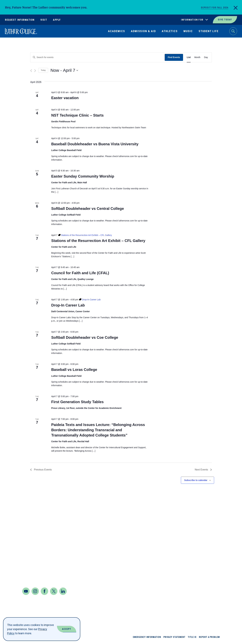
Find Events (174, 57)
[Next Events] (35, 71)
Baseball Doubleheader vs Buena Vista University (95, 144)
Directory (180, 566)
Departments (182, 555)
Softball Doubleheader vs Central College (88, 209)
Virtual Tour (207, 577)
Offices (203, 555)
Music (188, 31)
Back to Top (225, 520)
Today (43, 70)
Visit (44, 20)
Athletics (170, 31)
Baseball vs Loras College (74, 370)
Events (177, 577)
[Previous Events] (31, 71)
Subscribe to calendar (196, 480)
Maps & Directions (37, 562)
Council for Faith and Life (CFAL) (80, 273)
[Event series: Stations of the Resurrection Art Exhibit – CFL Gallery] (85, 235)
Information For (192, 20)
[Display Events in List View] (189, 57)
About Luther (182, 532)
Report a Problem (209, 637)
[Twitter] (54, 591)
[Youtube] (26, 591)
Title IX (192, 637)
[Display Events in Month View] (197, 57)
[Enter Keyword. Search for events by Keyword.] (98, 57)
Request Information (20, 20)
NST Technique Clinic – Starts (77, 115)
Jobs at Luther (209, 532)
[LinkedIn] (63, 591)
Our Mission (206, 566)
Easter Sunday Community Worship (83, 176)
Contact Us (31, 570)
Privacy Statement (174, 637)
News (201, 544)
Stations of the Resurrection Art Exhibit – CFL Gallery (98, 241)
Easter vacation (65, 98)
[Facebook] (44, 591)
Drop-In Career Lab (68, 305)
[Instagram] (35, 591)
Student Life (209, 31)
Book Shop (180, 544)
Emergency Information (147, 637)
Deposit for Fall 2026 (215, 8)
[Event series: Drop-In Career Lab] (90, 300)
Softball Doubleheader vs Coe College (85, 337)
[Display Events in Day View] (206, 57)
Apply (57, 20)
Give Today (225, 20)
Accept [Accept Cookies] (67, 629)
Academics (117, 31)
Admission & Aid (143, 31)
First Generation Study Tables (77, 402)
